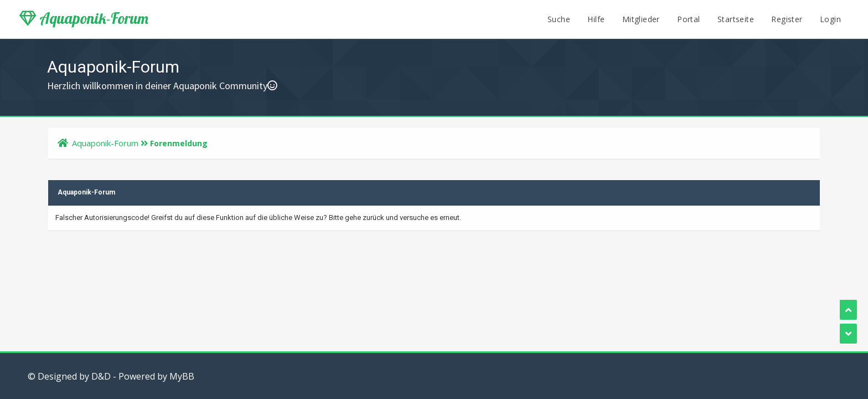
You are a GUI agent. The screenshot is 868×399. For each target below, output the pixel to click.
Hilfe (596, 19)
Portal (688, 19)
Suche (559, 19)
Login (830, 19)
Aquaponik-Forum (84, 18)
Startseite (736, 19)
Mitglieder (641, 19)
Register (787, 19)
